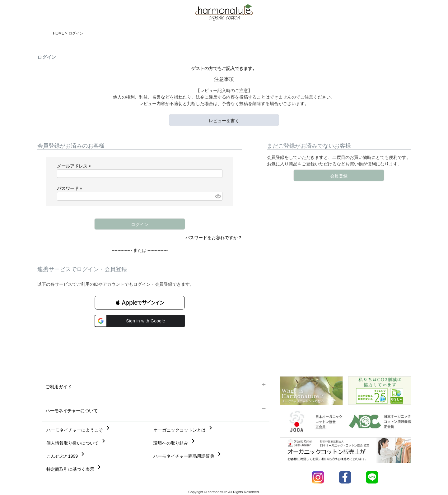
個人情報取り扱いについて (77, 443)
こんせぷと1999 (66, 456)
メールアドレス (75, 166)
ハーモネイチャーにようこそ (79, 430)
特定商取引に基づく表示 (75, 469)
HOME (58, 33)
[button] (140, 303)
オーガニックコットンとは (184, 430)
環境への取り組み (175, 443)
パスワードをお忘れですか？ (214, 238)
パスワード (71, 188)
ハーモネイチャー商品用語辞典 (188, 456)
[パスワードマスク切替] (218, 196)
